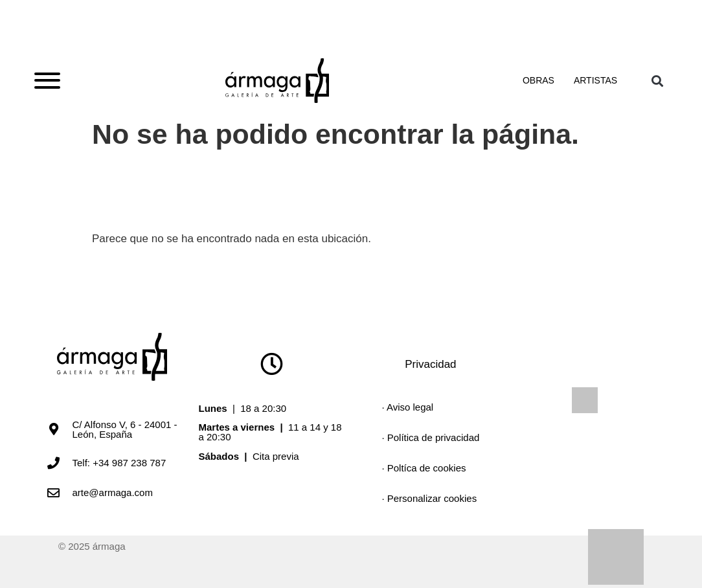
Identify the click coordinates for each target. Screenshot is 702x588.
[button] (657, 81)
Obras (538, 80)
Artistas (595, 80)
